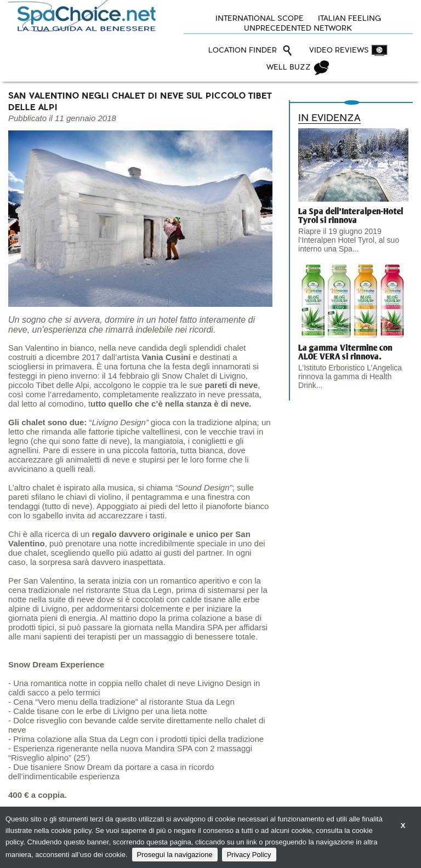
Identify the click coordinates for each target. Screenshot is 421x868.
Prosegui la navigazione (175, 855)
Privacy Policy (249, 855)
